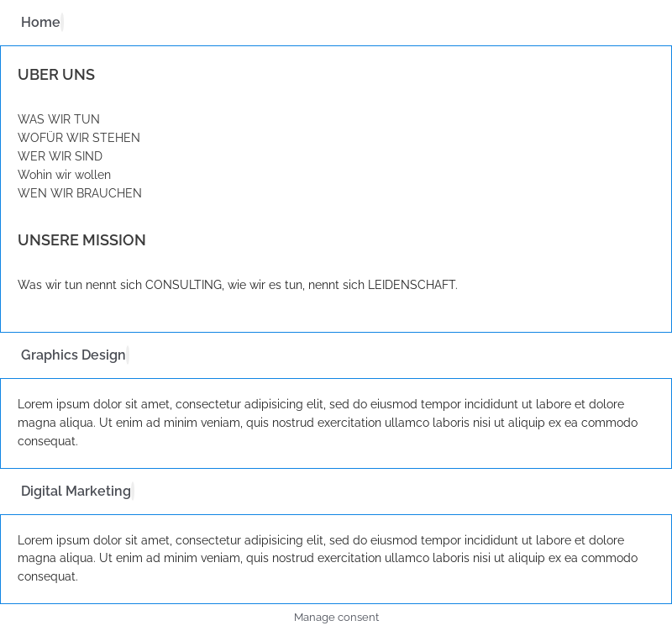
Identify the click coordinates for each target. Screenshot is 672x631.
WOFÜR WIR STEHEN (79, 138)
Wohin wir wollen (64, 175)
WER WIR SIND (60, 156)
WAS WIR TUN (59, 119)
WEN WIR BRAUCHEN (80, 193)
